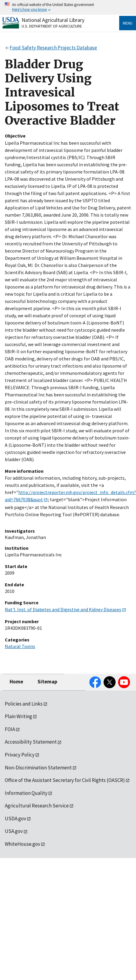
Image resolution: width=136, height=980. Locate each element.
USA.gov (14, 831)
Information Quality (26, 793)
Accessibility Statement (31, 742)
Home (16, 682)
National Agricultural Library (53, 20)
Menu (128, 23)
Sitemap (47, 682)
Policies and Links (24, 704)
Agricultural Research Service (37, 806)
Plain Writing (18, 716)
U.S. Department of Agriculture (52, 26)
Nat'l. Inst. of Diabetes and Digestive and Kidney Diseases (63, 609)
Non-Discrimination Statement (38, 768)
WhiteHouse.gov (23, 844)
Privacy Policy (20, 755)
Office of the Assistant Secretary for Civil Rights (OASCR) (65, 780)
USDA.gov (15, 819)
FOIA (10, 729)
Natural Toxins (20, 646)
